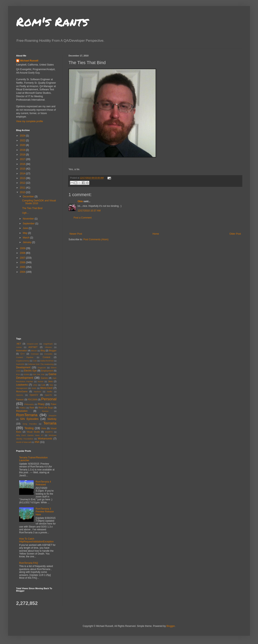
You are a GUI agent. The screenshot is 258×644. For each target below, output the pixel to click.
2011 (23, 188)
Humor (41, 381)
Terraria (50, 423)
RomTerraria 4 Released (43, 483)
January (27, 242)
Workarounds (45, 439)
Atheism (48, 347)
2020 (23, 145)
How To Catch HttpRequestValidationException (36, 540)
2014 (23, 174)
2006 (23, 262)
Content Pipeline (25, 357)
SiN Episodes (29, 419)
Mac (51, 385)
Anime (19, 347)
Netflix (50, 392)
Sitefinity (52, 419)
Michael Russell (29, 61)
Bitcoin (34, 351)
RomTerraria (27, 415)
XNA (37, 442)
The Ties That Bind (32, 208)
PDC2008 (33, 400)
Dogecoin (42, 368)
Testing (29, 428)
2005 (23, 267)
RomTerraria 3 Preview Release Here (45, 512)
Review (45, 411)
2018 (23, 155)
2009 (23, 248)
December (29, 197)
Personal (49, 399)
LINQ (35, 385)
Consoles (48, 354)
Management (22, 388)
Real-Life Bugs (46, 408)
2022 (23, 140)
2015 (23, 169)
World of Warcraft (24, 442)
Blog (43, 351)
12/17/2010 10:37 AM (89, 211)
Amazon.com (32, 344)
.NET (19, 344)
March (27, 238)
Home (156, 234)
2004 (23, 272)
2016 (23, 164)
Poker (54, 404)
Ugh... (25, 213)
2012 (23, 183)
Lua (43, 385)
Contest (46, 357)
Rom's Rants (52, 21)
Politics (23, 408)
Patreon (20, 400)
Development (23, 367)
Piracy (41, 404)
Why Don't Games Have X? (30, 435)
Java (50, 381)
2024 (23, 136)
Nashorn (37, 392)
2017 (23, 159)
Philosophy (29, 404)
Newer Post (76, 234)
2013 (23, 178)
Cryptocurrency (23, 361)
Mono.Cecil (46, 388)
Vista (44, 428)
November (29, 219)
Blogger (53, 351)
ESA (18, 374)
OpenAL (20, 395)
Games (44, 378)
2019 (23, 150)
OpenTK (48, 395)
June (26, 228)
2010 (23, 192)
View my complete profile (30, 121)
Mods (34, 388)
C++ (23, 354)
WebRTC (49, 432)
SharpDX (53, 416)
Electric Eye (30, 371)
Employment (47, 371)
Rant (32, 408)
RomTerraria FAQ (29, 563)
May (25, 233)
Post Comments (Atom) (96, 239)
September (29, 224)
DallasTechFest (47, 361)
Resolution (22, 411)
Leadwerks (22, 385)
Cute (35, 361)
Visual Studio (33, 432)
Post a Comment (83, 218)
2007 (23, 258)
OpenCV (34, 395)
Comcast (35, 354)
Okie (80, 201)
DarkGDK (20, 364)
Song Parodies (30, 424)
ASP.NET (33, 347)
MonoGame (22, 391)
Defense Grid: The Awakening (41, 364)
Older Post (235, 234)
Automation (22, 351)
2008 (23, 253)
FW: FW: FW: (39, 374)
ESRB (26, 374)
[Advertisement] (155, 226)
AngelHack (48, 344)
